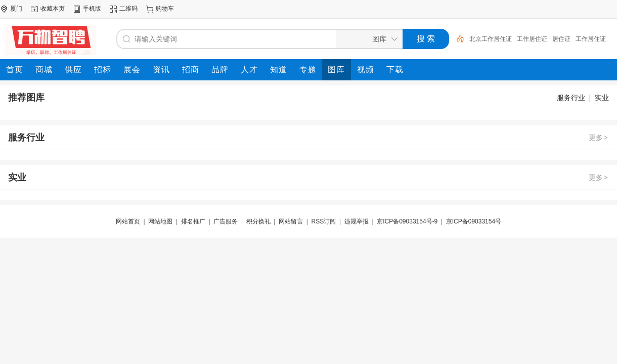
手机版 (92, 9)
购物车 (165, 9)
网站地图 (160, 221)
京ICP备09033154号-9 (407, 221)
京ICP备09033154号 (474, 221)
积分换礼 (258, 221)
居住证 (561, 39)
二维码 (128, 9)
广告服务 (226, 221)
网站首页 (128, 221)
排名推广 (193, 221)
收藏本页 (53, 9)
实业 (602, 98)
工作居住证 (532, 39)
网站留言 (291, 221)
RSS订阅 (324, 221)
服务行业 (571, 98)
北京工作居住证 (491, 39)
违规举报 (357, 221)
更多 (599, 138)
